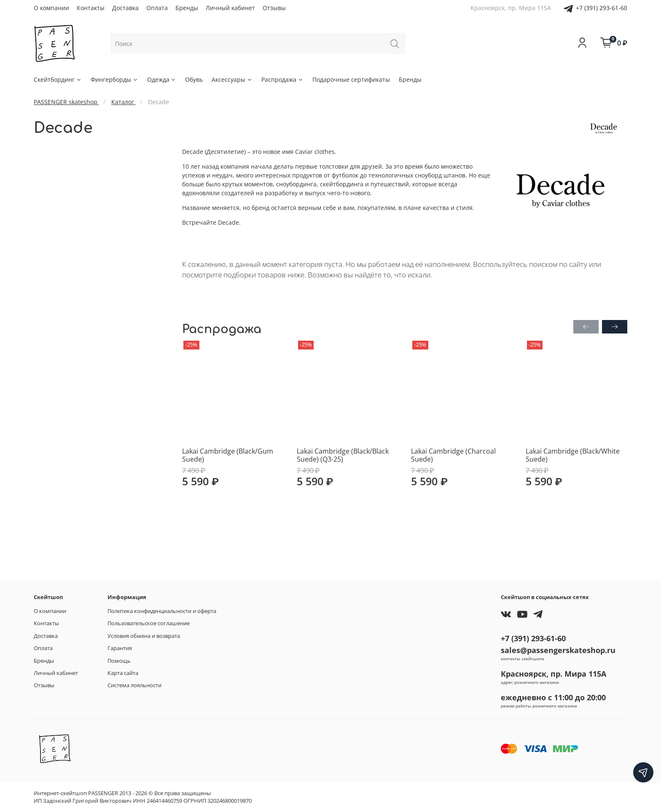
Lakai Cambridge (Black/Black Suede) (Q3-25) (343, 455)
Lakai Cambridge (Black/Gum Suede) (228, 455)
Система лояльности (134, 685)
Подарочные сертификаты (351, 79)
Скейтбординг (58, 79)
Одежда (162, 79)
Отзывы (274, 8)
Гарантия (120, 648)
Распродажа (282, 79)
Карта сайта (123, 673)
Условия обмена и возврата (144, 636)
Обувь (194, 79)
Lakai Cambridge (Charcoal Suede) (453, 455)
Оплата (157, 8)
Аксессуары (232, 79)
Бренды (187, 8)
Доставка (125, 8)
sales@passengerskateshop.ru (558, 650)
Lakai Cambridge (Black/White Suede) (573, 455)
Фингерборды (114, 79)
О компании (51, 8)
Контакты (91, 8)
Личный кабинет (230, 8)
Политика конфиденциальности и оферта (162, 611)
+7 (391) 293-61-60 (602, 8)
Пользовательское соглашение (149, 623)
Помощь (119, 661)
